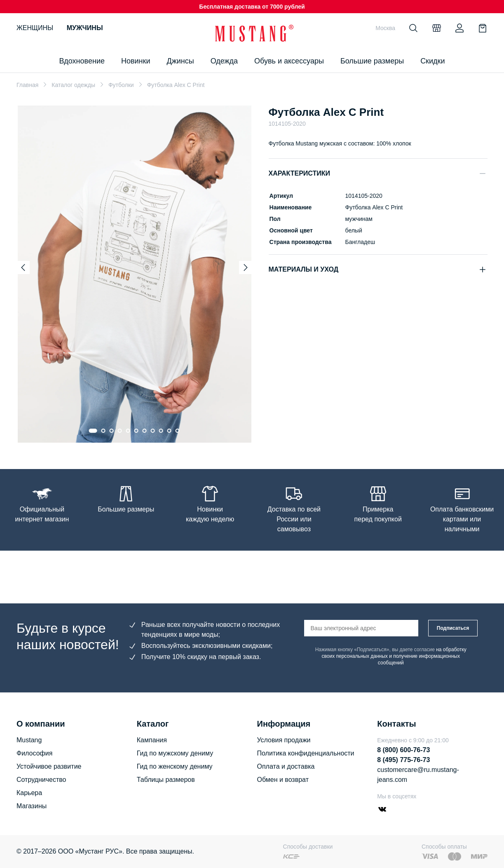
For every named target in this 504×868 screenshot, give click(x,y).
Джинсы (180, 61)
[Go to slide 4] (120, 431)
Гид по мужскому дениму (175, 753)
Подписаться (453, 628)
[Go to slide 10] (169, 431)
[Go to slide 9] (161, 431)
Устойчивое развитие (49, 766)
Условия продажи (284, 740)
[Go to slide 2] (103, 431)
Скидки (433, 61)
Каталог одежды (73, 85)
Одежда (224, 61)
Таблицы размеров (166, 780)
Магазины (32, 806)
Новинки (136, 61)
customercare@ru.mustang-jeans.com (418, 775)
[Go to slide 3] (112, 431)
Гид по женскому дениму (175, 766)
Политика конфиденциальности (306, 753)
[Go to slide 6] (136, 431)
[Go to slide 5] (128, 431)
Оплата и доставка (286, 766)
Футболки (121, 85)
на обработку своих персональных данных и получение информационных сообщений (394, 656)
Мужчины (85, 28)
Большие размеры (372, 61)
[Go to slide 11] (178, 431)
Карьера (29, 793)
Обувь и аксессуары (289, 61)
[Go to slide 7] (145, 431)
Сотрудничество (41, 780)
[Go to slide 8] (153, 431)
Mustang (29, 740)
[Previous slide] (23, 267)
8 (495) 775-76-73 (403, 760)
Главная (27, 85)
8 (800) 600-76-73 (403, 750)
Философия (34, 753)
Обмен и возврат (283, 780)
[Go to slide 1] (93, 431)
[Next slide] (246, 267)
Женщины (35, 28)
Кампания (152, 740)
